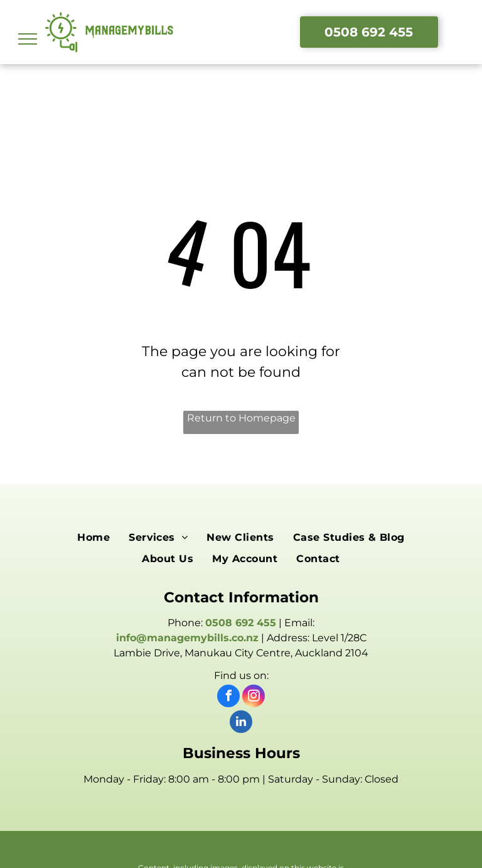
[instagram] (254, 697)
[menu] (28, 39)
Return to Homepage (241, 418)
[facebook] (228, 697)
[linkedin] (241, 723)
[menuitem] (94, 537)
